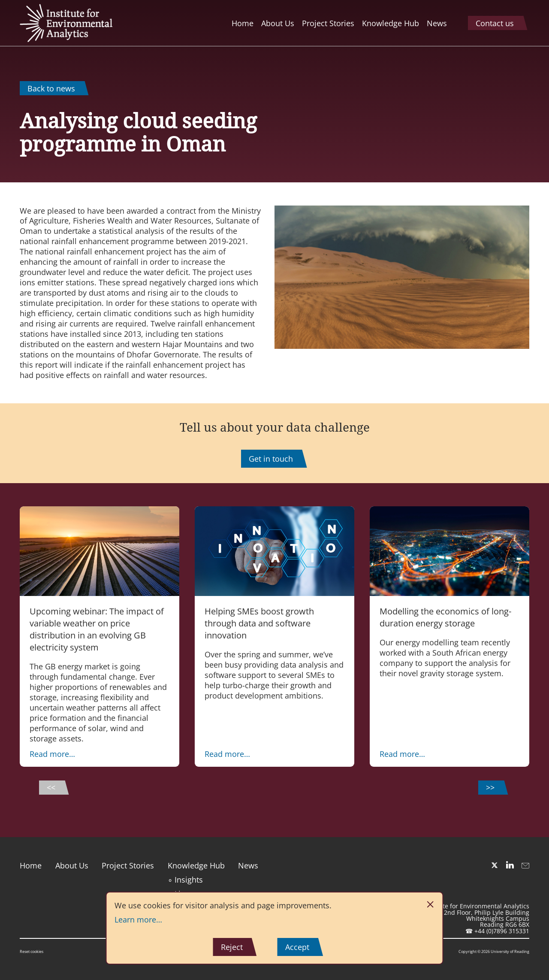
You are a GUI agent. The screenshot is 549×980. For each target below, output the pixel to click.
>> (490, 787)
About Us (72, 865)
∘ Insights (185, 880)
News (248, 865)
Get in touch (271, 459)
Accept (297, 947)
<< (51, 787)
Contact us (495, 23)
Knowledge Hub (196, 865)
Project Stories (128, 865)
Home (31, 865)
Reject (232, 947)
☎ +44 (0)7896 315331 (497, 931)
